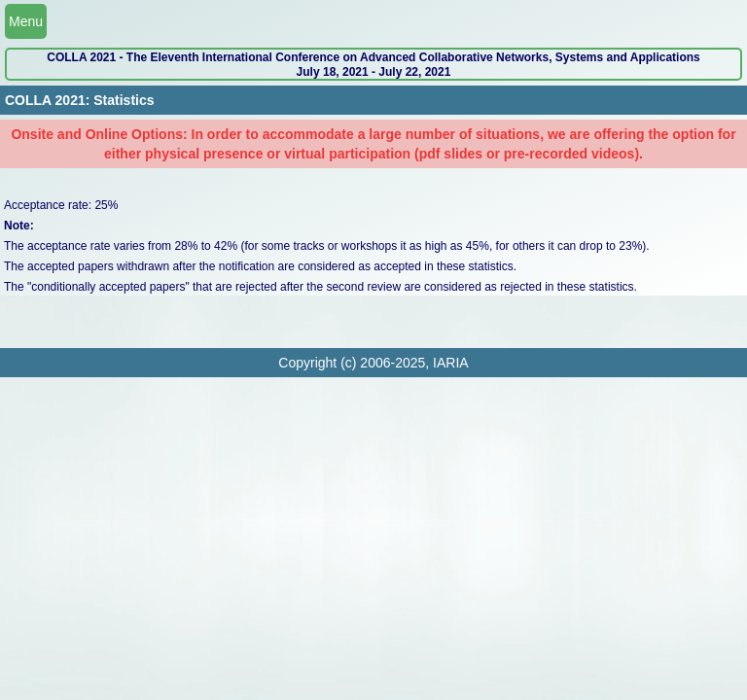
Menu (26, 21)
